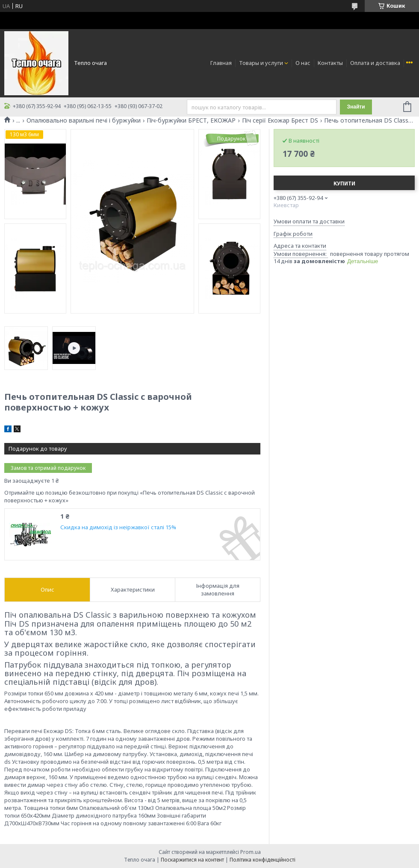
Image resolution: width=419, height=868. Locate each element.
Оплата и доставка (375, 63)
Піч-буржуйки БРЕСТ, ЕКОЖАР (191, 120)
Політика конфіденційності (263, 860)
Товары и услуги (261, 63)
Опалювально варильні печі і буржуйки (84, 120)
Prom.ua (251, 852)
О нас (303, 63)
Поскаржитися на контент (192, 860)
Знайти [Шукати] (356, 107)
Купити (344, 183)
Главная (221, 63)
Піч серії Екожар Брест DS (280, 120)
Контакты (330, 63)
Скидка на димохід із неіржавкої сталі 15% (118, 527)
